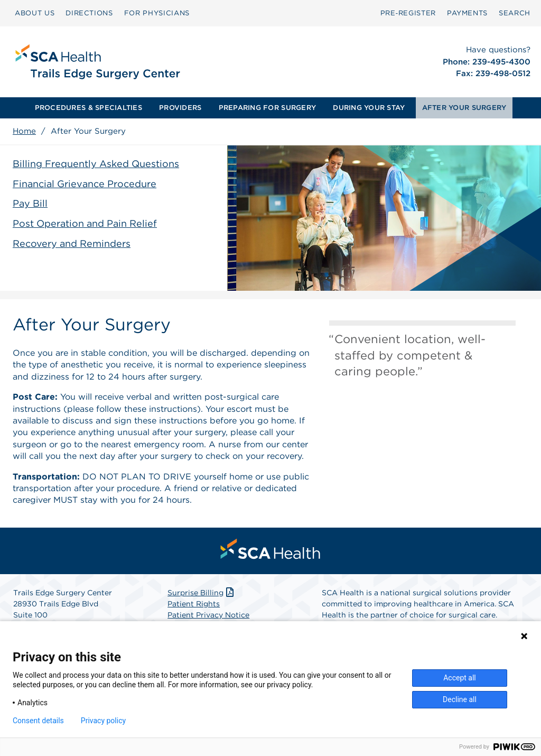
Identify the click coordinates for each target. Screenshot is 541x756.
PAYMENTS (467, 13)
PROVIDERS (180, 108)
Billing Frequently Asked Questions (96, 164)
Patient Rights (194, 604)
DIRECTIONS (89, 13)
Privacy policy (103, 721)
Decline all (460, 699)
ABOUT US (35, 13)
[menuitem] (35, 13)
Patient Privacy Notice (208, 615)
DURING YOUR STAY (369, 108)
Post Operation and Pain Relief (85, 223)
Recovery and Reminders (72, 243)
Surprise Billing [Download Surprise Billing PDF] (202, 593)
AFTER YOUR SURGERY (464, 108)
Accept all (460, 678)
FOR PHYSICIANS (157, 13)
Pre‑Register (408, 13)
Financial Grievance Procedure (85, 184)
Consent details (38, 721)
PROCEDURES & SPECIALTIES (88, 108)
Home (24, 131)
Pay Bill (30, 203)
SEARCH (515, 13)
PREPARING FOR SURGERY (267, 108)
